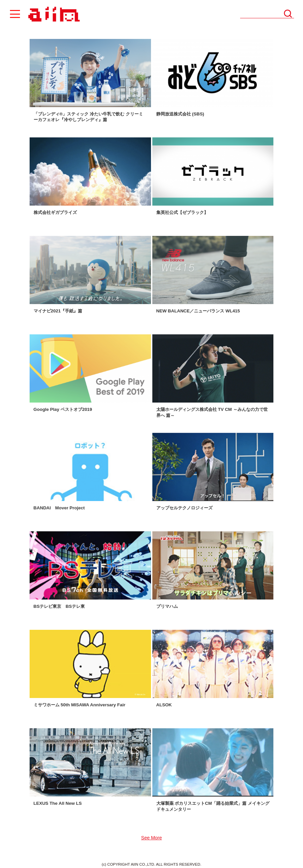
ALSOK (164, 705)
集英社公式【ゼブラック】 (182, 212)
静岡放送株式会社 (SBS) (180, 114)
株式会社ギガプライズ (55, 212)
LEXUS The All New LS (58, 803)
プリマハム (167, 606)
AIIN (53, 14)
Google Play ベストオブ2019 (63, 409)
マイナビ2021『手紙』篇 (58, 311)
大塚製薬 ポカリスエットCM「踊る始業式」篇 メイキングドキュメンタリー (213, 806)
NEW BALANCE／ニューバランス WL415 (198, 311)
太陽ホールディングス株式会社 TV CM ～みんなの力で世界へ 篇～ (212, 412)
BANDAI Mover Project (59, 508)
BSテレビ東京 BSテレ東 (59, 606)
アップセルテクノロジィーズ (184, 508)
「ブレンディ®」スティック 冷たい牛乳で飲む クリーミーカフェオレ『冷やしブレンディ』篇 (88, 117)
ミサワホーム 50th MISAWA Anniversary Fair (79, 705)
